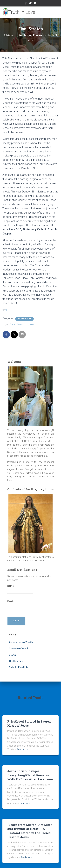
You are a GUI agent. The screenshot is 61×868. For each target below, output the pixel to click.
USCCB (13, 655)
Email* (20, 605)
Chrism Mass (16, 324)
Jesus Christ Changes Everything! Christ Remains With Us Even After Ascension (30, 775)
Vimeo (35, 4)
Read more (22, 749)
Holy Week (30, 324)
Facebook (26, 4)
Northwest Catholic (19, 648)
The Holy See (16, 661)
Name (20, 589)
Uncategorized (24, 319)
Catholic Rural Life (19, 667)
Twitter (30, 4)
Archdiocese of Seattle (21, 642)
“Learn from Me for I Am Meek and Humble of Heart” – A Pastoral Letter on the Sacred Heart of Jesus (30, 831)
